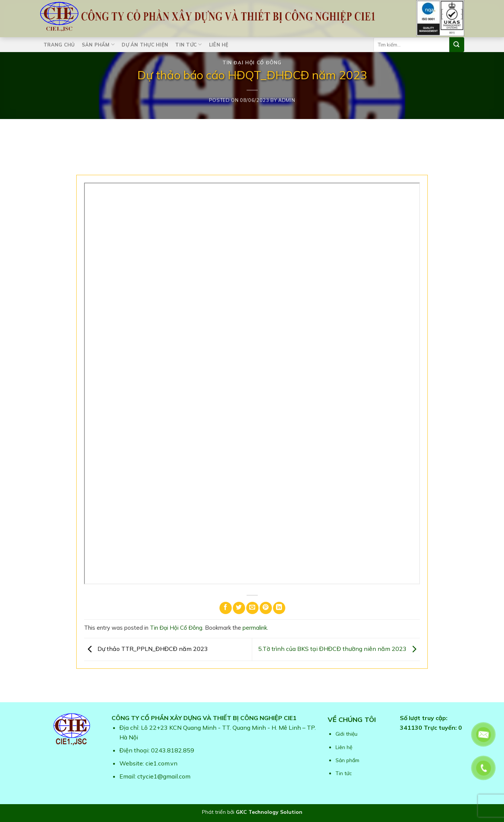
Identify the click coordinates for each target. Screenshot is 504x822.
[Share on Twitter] (239, 608)
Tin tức (188, 44)
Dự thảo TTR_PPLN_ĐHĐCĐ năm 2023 (146, 649)
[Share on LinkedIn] (279, 608)
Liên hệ (219, 45)
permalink (255, 628)
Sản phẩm (98, 44)
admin (287, 100)
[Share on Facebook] (226, 608)
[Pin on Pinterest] (266, 608)
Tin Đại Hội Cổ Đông (252, 62)
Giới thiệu (346, 734)
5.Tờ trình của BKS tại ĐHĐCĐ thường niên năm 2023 (339, 649)
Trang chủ (59, 45)
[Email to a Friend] (252, 608)
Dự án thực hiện (145, 45)
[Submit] (457, 45)
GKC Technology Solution (269, 812)
